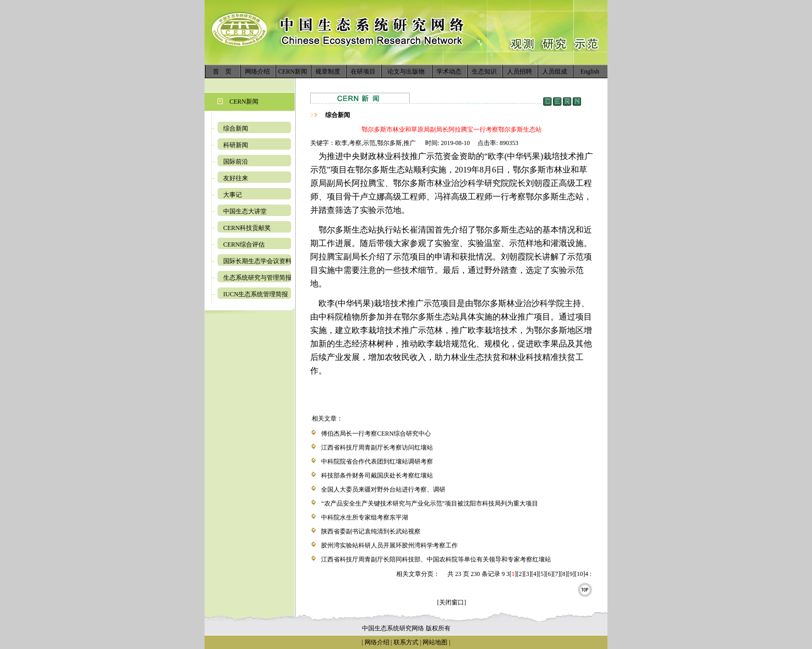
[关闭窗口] (452, 602)
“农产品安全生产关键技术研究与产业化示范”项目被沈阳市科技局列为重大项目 (430, 503)
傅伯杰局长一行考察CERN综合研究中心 (376, 434)
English (590, 71)
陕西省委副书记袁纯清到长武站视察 (371, 531)
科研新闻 (236, 145)
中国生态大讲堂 (245, 211)
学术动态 (449, 71)
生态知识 (484, 71)
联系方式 (405, 642)
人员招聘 (519, 71)
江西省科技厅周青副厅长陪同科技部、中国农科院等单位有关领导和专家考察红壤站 (436, 559)
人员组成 (555, 71)
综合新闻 (236, 128)
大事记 (233, 195)
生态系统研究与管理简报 (257, 278)
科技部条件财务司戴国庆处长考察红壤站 (377, 475)
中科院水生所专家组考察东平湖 (365, 517)
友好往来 (236, 178)
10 (580, 574)
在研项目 (363, 71)
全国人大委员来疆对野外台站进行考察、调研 (383, 489)
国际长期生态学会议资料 (257, 261)
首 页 (222, 71)
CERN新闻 (293, 71)
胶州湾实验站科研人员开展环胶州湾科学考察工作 (389, 545)
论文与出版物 (406, 71)
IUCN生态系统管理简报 (256, 294)
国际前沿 (236, 162)
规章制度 (328, 71)
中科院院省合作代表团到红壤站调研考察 (377, 461)
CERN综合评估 (244, 244)
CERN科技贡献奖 (247, 228)
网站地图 (435, 642)
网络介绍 (257, 71)
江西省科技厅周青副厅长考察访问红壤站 (377, 448)
